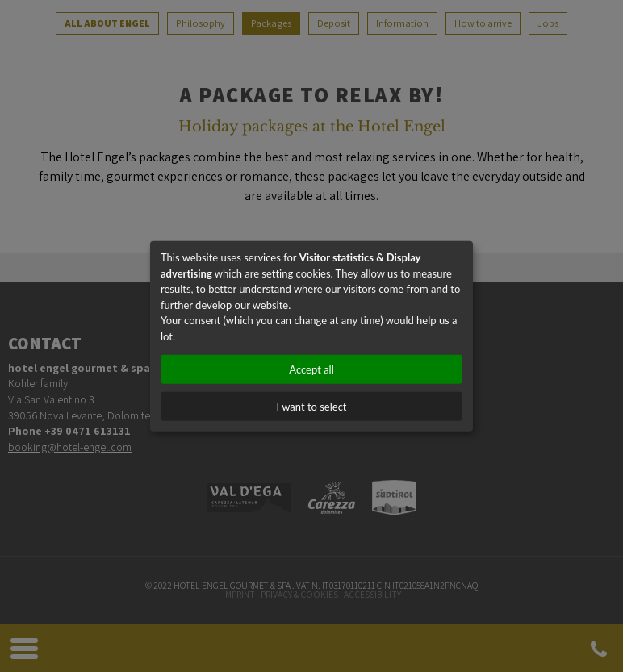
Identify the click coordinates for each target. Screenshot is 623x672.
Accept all (311, 369)
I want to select (311, 407)
